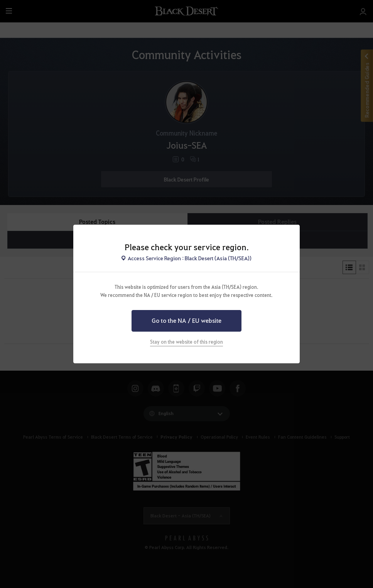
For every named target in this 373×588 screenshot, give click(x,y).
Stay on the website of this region (186, 342)
